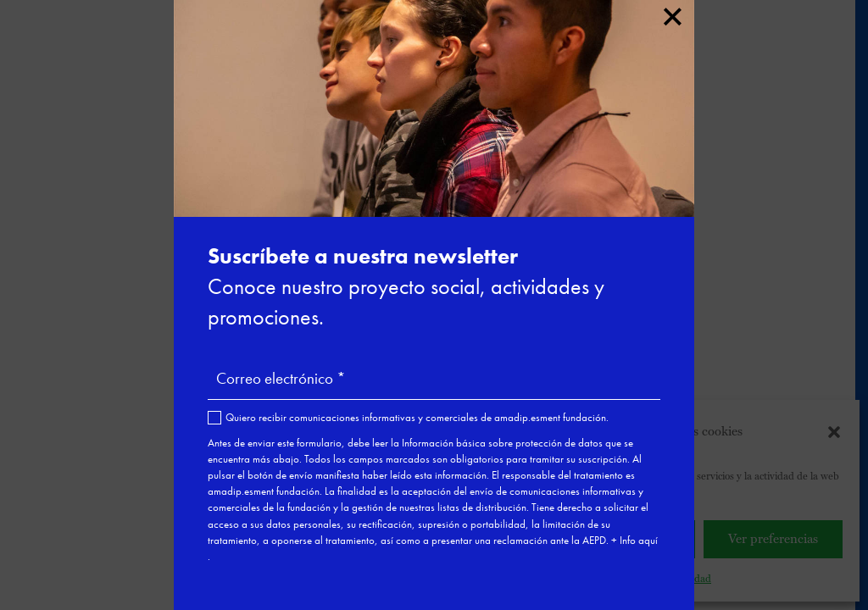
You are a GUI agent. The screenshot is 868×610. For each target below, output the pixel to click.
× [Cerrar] (672, 14)
